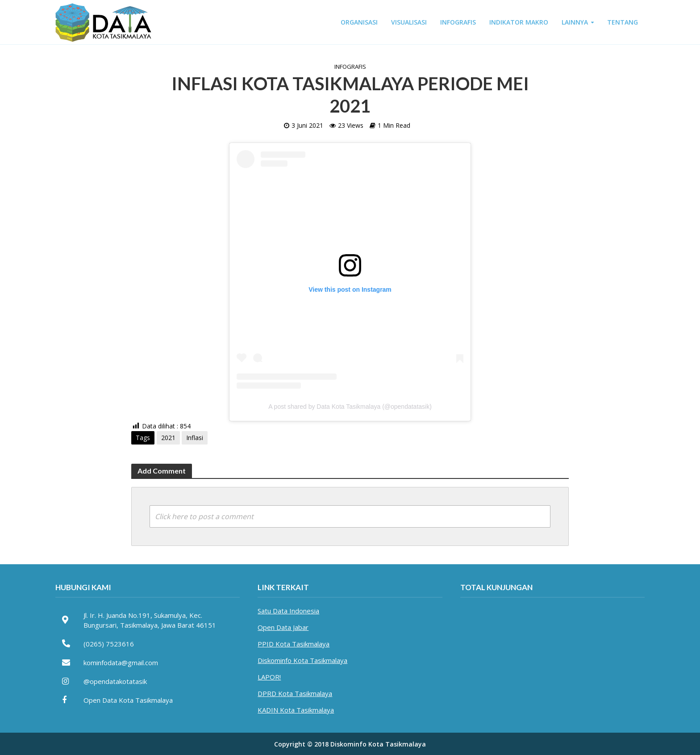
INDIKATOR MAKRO (519, 22)
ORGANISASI (359, 22)
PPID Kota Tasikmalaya (294, 644)
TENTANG (623, 22)
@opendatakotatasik (115, 681)
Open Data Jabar (283, 627)
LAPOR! (269, 677)
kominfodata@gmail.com (121, 663)
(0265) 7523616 (109, 644)
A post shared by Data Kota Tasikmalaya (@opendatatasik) (350, 407)
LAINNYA (575, 22)
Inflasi (195, 438)
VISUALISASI (409, 22)
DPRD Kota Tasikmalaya (295, 693)
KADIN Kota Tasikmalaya (296, 710)
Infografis (350, 67)
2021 (168, 438)
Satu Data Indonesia (288, 611)
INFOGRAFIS (458, 22)
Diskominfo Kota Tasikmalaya (302, 660)
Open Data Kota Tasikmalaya (128, 700)
